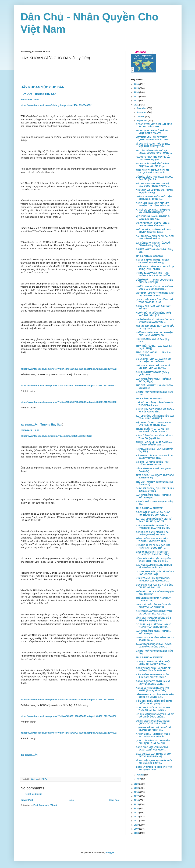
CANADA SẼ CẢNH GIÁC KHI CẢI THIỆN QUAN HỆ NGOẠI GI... (153, 533)
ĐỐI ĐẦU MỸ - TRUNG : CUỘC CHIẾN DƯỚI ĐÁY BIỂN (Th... (154, 281)
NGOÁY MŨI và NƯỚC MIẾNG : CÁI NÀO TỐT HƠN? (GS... (153, 314)
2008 (137, 833)
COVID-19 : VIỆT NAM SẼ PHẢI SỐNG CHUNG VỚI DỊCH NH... (155, 586)
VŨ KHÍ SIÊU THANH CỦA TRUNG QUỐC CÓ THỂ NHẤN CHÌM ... (153, 722)
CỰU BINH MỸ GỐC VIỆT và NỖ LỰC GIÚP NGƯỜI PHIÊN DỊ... (154, 729)
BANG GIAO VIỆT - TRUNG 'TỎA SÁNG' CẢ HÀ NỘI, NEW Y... (152, 749)
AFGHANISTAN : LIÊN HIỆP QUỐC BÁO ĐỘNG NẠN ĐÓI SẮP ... (153, 735)
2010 (137, 825)
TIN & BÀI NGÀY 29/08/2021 (150, 256)
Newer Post (27, 800)
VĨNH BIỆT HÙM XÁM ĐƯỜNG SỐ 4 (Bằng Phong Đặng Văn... (153, 619)
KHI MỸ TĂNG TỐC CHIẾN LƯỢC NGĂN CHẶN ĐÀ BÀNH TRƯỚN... (154, 274)
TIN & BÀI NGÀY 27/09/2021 (150, 508)
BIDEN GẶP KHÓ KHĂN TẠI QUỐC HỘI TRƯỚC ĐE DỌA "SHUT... (153, 514)
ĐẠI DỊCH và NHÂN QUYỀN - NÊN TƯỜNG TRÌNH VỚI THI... (153, 463)
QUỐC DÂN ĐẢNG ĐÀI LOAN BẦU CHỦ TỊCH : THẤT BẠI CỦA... (153, 742)
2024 (137, 92)
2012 (137, 817)
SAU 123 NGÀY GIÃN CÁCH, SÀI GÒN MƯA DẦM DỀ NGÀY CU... (155, 237)
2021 (137, 105)
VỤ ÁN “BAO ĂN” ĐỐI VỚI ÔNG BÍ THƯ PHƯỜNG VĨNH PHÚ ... (153, 224)
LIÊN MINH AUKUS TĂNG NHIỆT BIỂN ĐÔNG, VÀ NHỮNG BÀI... (155, 696)
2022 (137, 101)
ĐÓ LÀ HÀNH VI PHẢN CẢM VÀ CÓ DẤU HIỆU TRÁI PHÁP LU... (153, 360)
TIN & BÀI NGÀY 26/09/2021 (150, 657)
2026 (137, 84)
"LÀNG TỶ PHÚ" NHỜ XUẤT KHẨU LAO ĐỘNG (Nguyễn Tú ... (153, 158)
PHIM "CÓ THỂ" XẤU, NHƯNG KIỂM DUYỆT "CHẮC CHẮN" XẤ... (154, 606)
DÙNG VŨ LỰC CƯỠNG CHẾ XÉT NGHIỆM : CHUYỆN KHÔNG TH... (154, 204)
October (141, 116)
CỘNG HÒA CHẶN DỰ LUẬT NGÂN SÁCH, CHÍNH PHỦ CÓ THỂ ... (153, 560)
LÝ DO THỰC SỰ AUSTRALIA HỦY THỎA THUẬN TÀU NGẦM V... (153, 709)
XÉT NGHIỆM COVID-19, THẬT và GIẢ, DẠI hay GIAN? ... (155, 327)
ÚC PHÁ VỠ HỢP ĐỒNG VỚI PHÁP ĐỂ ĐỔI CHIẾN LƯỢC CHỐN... (155, 716)
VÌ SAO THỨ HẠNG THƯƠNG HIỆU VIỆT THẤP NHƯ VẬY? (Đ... (153, 145)
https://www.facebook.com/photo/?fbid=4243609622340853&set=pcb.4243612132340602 (69, 369)
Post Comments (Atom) (45, 805)
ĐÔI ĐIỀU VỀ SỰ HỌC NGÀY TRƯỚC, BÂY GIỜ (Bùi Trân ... (154, 178)
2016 (137, 800)
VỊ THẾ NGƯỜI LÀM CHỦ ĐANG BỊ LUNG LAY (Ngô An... (153, 218)
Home (71, 800)
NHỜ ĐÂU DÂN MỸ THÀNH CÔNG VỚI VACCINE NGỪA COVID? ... (155, 321)
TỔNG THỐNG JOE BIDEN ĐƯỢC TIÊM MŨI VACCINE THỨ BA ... (152, 540)
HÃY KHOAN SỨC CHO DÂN (43, 87)
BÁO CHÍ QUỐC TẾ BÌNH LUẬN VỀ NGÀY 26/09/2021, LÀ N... (153, 683)
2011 (137, 821)
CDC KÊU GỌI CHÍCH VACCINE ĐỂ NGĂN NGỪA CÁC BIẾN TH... (153, 669)
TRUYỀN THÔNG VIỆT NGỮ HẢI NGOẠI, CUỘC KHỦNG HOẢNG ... (154, 152)
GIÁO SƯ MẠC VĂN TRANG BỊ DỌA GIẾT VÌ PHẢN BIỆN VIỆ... (154, 755)
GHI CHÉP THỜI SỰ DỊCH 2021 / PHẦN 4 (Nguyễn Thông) (155, 490)
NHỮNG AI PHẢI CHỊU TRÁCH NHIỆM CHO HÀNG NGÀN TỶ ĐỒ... (154, 334)
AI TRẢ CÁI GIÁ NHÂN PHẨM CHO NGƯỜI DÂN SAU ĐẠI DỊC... (153, 211)
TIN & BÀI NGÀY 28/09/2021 (150, 399)
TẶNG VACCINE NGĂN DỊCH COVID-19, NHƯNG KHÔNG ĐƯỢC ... (154, 646)
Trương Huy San (45, 94)
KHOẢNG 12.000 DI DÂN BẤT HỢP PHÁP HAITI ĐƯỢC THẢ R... (153, 547)
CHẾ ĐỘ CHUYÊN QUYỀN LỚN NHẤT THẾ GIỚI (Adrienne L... (154, 404)
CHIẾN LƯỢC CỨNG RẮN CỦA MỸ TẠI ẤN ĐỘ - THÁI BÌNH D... (155, 268)
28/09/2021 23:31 (30, 100)
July (139, 779)
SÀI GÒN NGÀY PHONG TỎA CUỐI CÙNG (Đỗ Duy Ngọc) (153, 244)
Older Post (114, 800)
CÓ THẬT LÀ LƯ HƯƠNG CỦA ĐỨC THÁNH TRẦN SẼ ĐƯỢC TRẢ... (153, 626)
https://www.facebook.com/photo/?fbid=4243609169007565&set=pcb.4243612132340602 (69, 385)
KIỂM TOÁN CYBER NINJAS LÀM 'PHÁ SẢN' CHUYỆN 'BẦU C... (152, 676)
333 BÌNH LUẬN (29, 425)
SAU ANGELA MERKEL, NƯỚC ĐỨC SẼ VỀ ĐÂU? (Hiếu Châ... (154, 566)
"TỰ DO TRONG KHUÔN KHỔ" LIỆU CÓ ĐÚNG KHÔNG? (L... (154, 198)
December (142, 108)
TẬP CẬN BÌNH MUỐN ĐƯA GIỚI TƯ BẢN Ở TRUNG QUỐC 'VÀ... (154, 520)
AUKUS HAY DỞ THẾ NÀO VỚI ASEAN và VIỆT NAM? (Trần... (155, 411)
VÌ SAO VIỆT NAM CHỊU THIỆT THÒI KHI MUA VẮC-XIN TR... (154, 762)
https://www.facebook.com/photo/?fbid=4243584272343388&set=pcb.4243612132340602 (69, 402)
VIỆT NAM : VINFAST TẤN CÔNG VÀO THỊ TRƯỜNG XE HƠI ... (155, 294)
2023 (137, 97)
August (140, 775)
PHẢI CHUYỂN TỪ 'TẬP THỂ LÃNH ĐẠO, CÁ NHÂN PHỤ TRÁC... (153, 171)
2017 (137, 796)
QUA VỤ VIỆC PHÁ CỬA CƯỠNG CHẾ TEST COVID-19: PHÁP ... (155, 301)
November (142, 112)
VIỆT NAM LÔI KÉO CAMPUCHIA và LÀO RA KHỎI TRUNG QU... (154, 424)
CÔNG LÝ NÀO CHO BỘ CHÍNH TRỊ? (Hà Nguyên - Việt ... (154, 768)
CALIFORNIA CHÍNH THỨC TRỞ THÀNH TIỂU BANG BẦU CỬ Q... (153, 553)
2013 (137, 813)
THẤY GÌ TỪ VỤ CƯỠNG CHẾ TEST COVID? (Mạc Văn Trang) (153, 231)
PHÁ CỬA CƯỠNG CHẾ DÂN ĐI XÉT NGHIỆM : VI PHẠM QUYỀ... (154, 367)
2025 (137, 88)
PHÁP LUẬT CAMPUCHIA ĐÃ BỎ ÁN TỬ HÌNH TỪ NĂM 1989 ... (154, 444)
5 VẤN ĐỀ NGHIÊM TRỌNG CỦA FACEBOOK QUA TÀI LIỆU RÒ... (153, 527)
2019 (137, 788)
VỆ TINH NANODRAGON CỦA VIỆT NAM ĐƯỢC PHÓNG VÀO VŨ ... (153, 185)
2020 (137, 784)
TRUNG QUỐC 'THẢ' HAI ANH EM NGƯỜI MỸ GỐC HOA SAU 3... (153, 430)
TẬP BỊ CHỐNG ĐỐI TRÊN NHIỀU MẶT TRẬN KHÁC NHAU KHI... (155, 417)
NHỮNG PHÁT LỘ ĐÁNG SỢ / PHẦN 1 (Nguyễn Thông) (155, 191)
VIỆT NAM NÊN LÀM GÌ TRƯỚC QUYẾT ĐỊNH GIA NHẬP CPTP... (153, 138)
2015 (137, 804)
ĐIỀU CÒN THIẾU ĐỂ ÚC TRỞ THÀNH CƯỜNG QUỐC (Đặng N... (155, 702)
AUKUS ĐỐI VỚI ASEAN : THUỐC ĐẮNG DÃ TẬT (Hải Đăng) (153, 261)
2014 (137, 808)
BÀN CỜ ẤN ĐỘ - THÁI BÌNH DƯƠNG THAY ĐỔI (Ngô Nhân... (154, 437)
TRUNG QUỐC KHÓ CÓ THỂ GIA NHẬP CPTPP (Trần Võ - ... (152, 132)
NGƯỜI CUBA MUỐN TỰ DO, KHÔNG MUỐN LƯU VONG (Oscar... (154, 288)
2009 (137, 829)
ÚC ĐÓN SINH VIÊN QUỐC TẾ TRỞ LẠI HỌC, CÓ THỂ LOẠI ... (155, 573)
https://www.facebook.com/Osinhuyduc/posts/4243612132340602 (56, 105)
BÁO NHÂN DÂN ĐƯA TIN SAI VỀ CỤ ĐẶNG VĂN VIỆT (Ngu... (154, 457)
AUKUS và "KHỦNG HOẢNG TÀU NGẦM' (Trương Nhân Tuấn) (152, 689)
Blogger (110, 852)
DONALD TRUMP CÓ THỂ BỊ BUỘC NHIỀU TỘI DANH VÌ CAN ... (153, 663)
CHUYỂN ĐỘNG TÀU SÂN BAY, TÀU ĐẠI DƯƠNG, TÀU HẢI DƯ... (154, 613)
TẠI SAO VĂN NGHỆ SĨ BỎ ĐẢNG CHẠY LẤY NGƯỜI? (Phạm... (152, 165)
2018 (137, 792)
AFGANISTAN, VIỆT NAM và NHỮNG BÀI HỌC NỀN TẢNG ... (154, 125)
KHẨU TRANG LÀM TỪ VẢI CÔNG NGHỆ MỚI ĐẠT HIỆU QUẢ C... (153, 580)
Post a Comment (33, 794)
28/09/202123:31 (30, 430)
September (142, 120)
